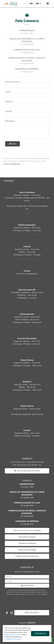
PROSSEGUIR (40, 634)
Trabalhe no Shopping (27, 543)
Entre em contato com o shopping (27, 530)
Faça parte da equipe (27, 537)
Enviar (12, 144)
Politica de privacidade (27, 550)
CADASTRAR (27, 586)
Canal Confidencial (12, 164)
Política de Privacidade (12, 635)
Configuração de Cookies (13, 639)
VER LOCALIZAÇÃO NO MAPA (27, 471)
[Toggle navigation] (48, 4)
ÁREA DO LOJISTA (32, 613)
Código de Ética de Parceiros (27, 556)
